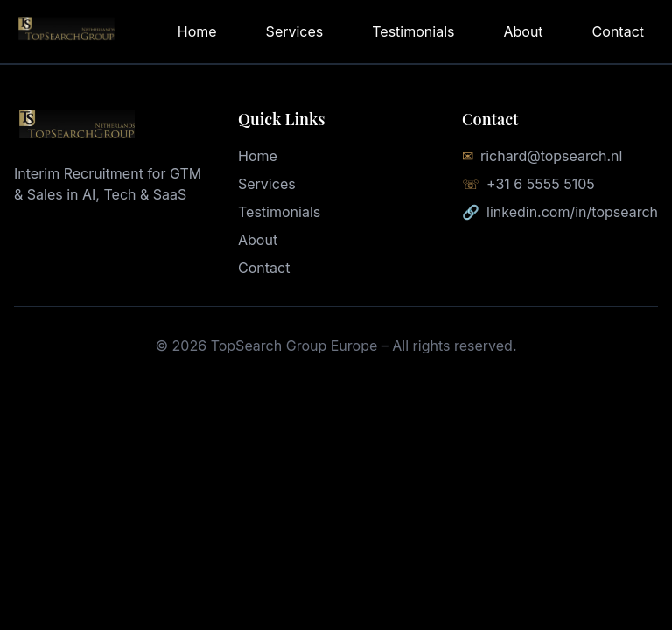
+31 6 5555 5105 (541, 184)
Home (197, 31)
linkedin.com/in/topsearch (572, 212)
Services (295, 31)
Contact (618, 31)
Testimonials (413, 31)
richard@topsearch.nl (551, 156)
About (523, 31)
